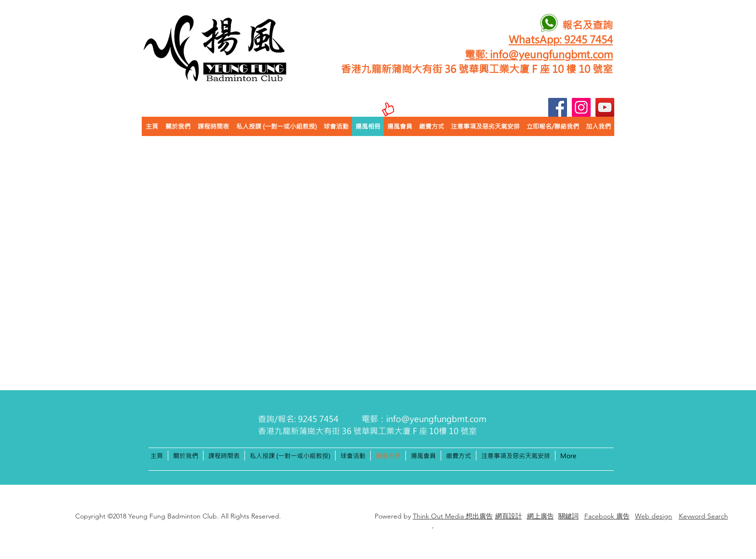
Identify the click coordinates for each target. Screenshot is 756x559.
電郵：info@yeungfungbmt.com (424, 419)
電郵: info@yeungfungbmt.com (539, 54)
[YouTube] (605, 107)
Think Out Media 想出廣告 (453, 516)
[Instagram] (581, 107)
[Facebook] (558, 107)
